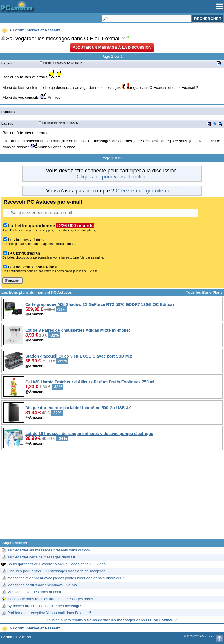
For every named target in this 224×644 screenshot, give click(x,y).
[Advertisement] (112, 498)
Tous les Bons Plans (204, 292)
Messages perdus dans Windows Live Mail (43, 585)
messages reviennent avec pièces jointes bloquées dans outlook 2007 (66, 578)
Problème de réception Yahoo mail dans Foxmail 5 (49, 613)
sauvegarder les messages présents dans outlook (49, 550)
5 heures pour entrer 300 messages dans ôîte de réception (56, 571)
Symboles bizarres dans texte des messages (45, 606)
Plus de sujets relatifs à (112, 620)
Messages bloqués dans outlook (34, 592)
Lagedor (8, 63)
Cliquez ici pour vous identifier (111, 177)
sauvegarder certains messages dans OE (42, 557)
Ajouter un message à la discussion (112, 47)
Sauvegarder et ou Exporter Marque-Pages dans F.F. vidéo (56, 564)
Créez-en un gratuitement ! (147, 191)
